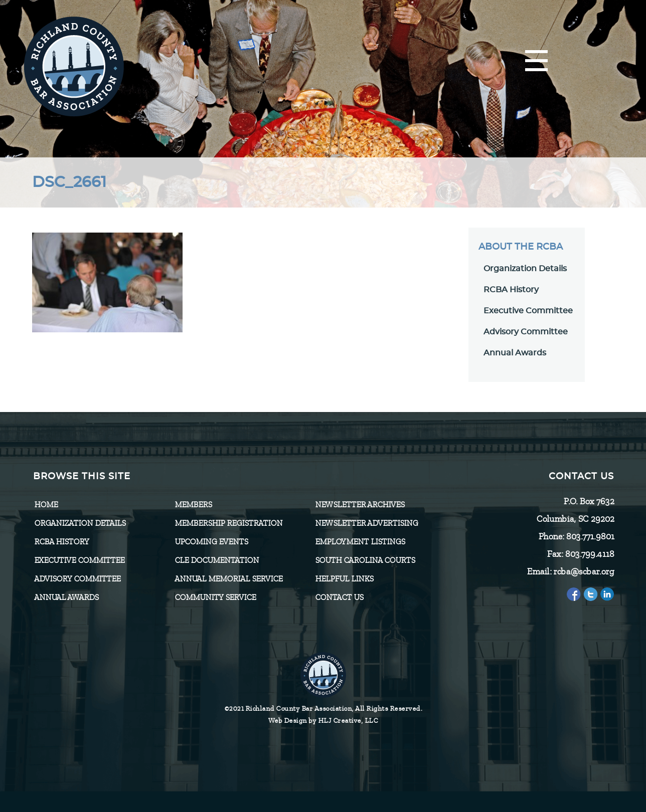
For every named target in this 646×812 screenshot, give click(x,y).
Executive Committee (528, 311)
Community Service (215, 597)
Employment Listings (360, 542)
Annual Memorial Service (228, 579)
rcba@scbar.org (584, 571)
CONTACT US (339, 597)
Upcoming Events (211, 542)
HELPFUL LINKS (344, 579)
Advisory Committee (526, 332)
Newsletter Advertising (366, 523)
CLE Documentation (217, 560)
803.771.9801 (590, 536)
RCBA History (511, 290)
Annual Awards (515, 353)
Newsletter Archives (360, 505)
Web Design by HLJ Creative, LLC (323, 721)
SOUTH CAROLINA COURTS (365, 560)
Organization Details (525, 269)
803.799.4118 (589, 554)
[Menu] (536, 61)
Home (46, 505)
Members (193, 505)
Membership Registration (228, 523)
